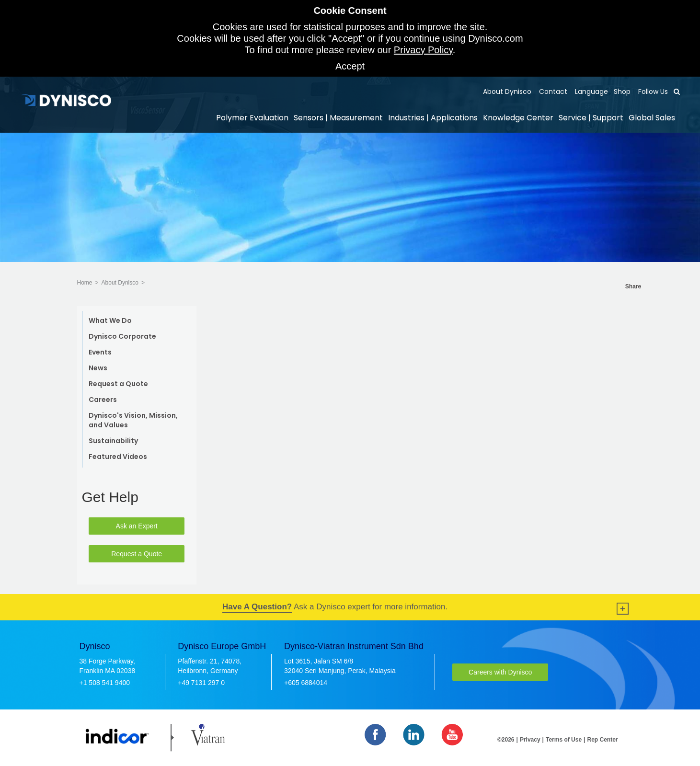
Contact (552, 91)
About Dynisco (507, 91)
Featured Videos (118, 457)
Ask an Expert (137, 526)
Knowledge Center (518, 118)
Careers (103, 400)
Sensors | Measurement (338, 118)
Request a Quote (118, 384)
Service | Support (591, 118)
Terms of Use (564, 740)
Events (100, 352)
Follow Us (652, 91)
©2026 (506, 740)
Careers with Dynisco (500, 672)
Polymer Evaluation (252, 118)
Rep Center (602, 740)
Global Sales (652, 118)
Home (85, 283)
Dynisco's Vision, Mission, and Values (133, 420)
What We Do (110, 320)
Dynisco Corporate (122, 336)
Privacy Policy (423, 50)
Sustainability (113, 441)
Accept (350, 66)
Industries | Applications (433, 118)
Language (591, 91)
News (98, 368)
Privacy (530, 740)
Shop (622, 91)
